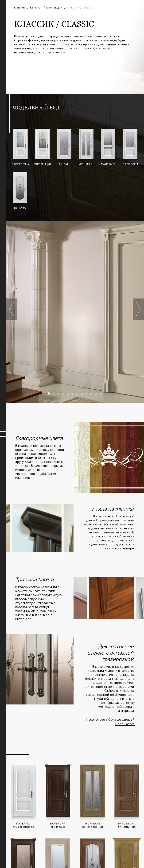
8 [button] (82, 394)
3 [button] (58, 394)
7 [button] (77, 394)
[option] (75, 312)
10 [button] (91, 394)
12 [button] (101, 394)
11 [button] (96, 394)
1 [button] (49, 394)
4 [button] (63, 394)
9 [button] (87, 394)
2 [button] (54, 394)
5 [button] (68, 394)
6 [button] (73, 394)
